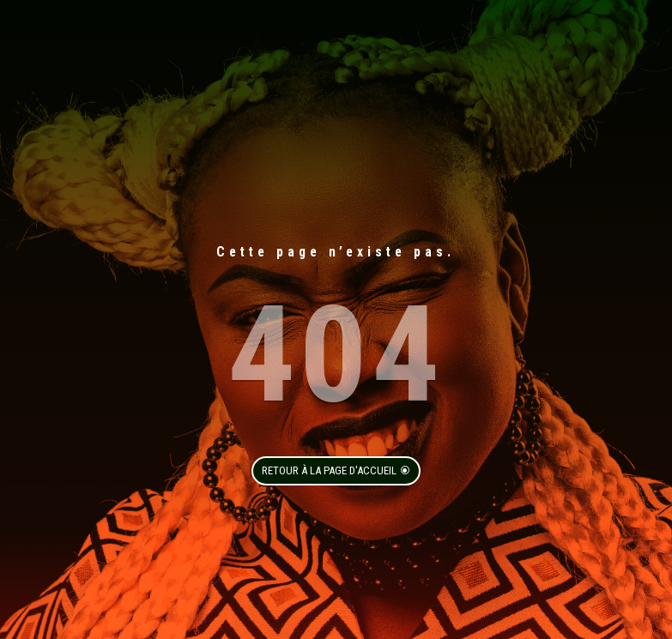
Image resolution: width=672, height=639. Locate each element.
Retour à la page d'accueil (329, 470)
